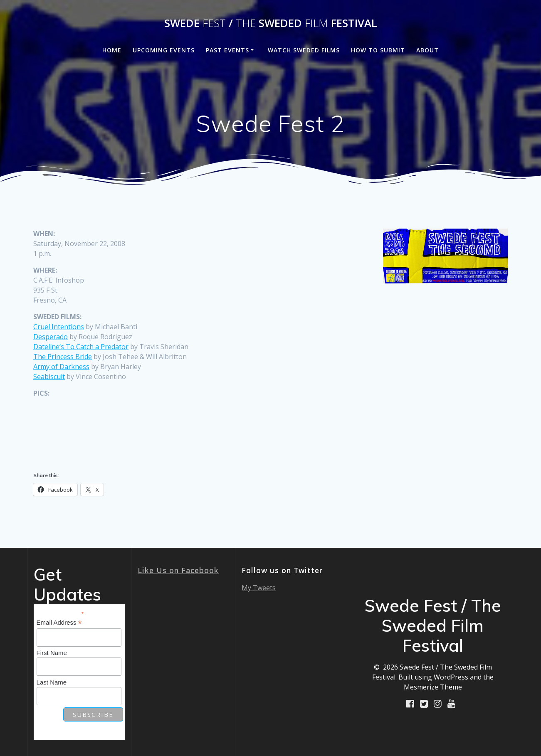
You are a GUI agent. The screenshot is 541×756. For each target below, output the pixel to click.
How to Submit (378, 50)
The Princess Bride (63, 357)
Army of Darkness (61, 367)
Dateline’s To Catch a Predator (81, 347)
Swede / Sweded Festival (271, 23)
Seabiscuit (49, 377)
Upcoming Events (164, 50)
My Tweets (259, 588)
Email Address (59, 623)
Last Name (52, 682)
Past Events (227, 50)
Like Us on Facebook (178, 570)
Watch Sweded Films (304, 50)
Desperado (51, 337)
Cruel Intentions (59, 327)
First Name (52, 653)
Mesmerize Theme (433, 687)
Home (112, 50)
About (427, 50)
